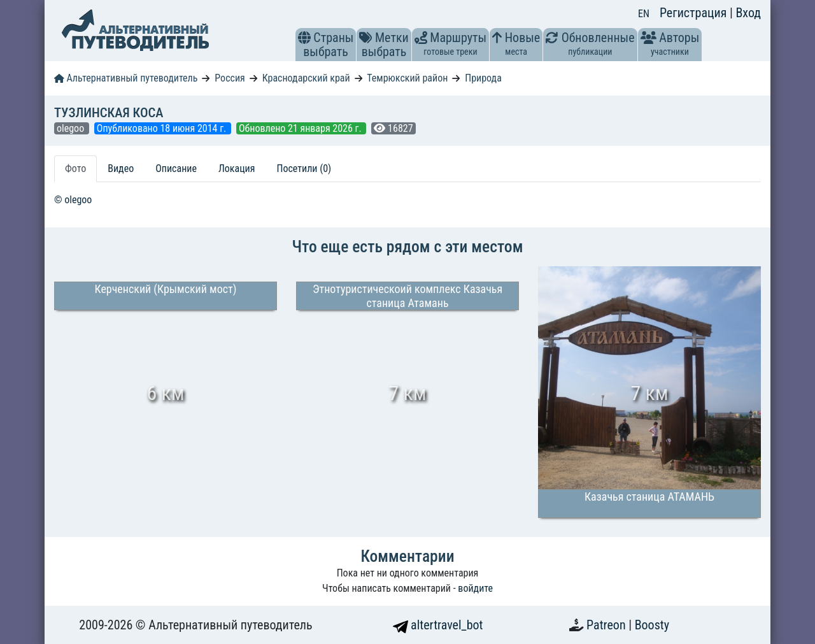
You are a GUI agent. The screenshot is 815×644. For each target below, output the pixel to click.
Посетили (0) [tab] (304, 168)
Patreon (607, 625)
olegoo (72, 128)
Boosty (652, 625)
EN (644, 14)
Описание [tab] (176, 168)
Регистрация (695, 13)
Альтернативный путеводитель (126, 78)
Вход (748, 13)
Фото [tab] (75, 168)
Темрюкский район (407, 78)
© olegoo (73, 200)
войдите (475, 588)
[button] (304, 38)
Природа (483, 78)
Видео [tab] (121, 168)
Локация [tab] (237, 168)
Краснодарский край (306, 78)
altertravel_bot (438, 625)
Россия (230, 78)
